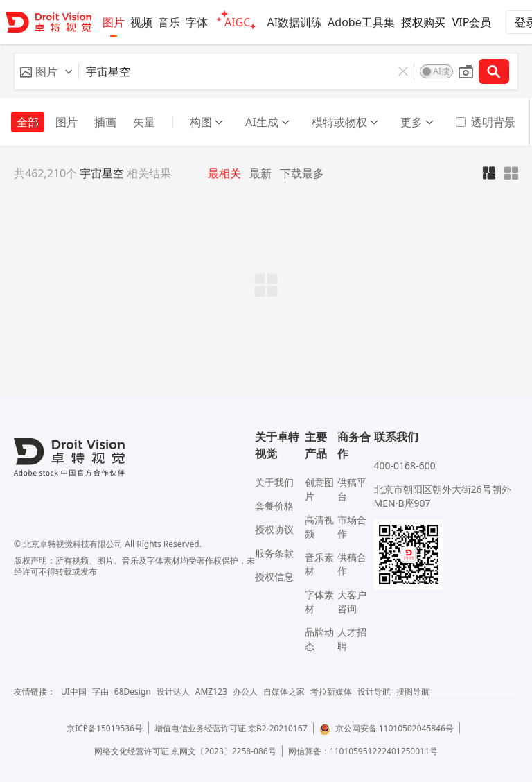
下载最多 (302, 173)
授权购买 (423, 22)
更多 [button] (417, 122)
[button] (46, 71)
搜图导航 (413, 692)
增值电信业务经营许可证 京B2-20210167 (231, 728)
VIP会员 (472, 22)
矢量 (144, 122)
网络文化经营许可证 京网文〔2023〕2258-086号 (185, 751)
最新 (260, 173)
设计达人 (173, 692)
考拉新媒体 (331, 692)
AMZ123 (211, 692)
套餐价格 (274, 506)
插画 (105, 122)
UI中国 (74, 692)
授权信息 (274, 576)
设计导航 (374, 692)
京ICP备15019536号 (105, 728)
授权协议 (274, 529)
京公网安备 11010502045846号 (387, 728)
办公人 (245, 692)
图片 (66, 122)
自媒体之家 (284, 692)
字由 (100, 692)
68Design (133, 692)
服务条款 (274, 553)
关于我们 (274, 482)
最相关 (224, 173)
